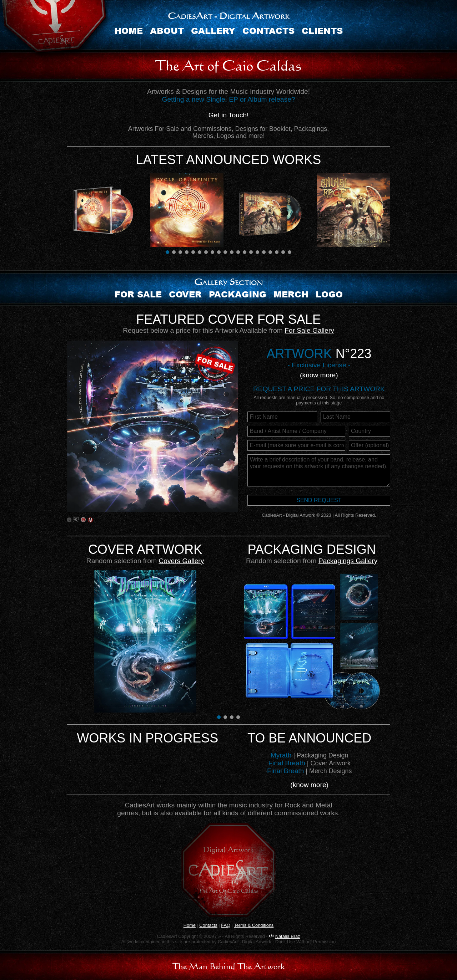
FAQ (226, 925)
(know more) (319, 375)
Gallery (213, 30)
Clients (322, 30)
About (167, 30)
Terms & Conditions (254, 925)
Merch (291, 294)
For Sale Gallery (309, 330)
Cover (185, 294)
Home (129, 30)
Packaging (238, 294)
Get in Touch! (229, 115)
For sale (138, 294)
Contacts (268, 30)
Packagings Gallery (348, 561)
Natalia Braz (288, 936)
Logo (329, 294)
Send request (319, 500)
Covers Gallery (181, 561)
